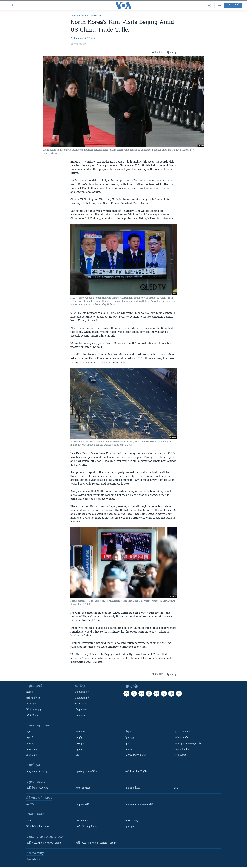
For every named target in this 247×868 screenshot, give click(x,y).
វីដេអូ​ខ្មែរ (30, 692)
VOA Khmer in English (86, 16)
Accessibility (131, 821)
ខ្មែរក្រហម (129, 749)
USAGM (30, 821)
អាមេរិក (30, 744)
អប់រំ (77, 755)
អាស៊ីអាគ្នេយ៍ (32, 755)
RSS (176, 788)
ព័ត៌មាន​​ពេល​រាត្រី (82, 698)
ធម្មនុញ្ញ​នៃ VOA (83, 804)
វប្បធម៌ (128, 744)
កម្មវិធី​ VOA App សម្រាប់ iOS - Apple (44, 843)
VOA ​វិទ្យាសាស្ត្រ (34, 710)
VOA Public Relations (38, 827)
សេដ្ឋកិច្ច (79, 738)
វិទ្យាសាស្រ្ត (129, 738)
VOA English (82, 821)
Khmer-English (182, 749)
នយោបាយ (80, 732)
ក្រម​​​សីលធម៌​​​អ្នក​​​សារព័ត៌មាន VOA (139, 804)
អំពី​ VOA (31, 804)
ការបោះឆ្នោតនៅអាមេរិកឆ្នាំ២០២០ (188, 744)
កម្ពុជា (29, 732)
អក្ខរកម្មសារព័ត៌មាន (182, 732)
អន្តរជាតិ (30, 738)
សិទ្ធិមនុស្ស (80, 744)
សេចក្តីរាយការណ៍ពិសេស (135, 755)
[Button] (157, 53)
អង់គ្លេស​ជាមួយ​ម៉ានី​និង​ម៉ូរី (37, 772)
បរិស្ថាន (128, 732)
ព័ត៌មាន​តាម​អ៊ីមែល (132, 788)
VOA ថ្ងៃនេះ (32, 704)
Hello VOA (80, 704)
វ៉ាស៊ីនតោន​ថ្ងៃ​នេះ (34, 698)
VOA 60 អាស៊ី (33, 716)
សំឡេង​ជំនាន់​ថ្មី (81, 710)
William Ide (77, 38)
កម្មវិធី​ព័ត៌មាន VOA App (37, 788)
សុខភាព (79, 749)
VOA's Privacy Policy (87, 827)
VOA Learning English (137, 772)
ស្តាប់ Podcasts (83, 788)
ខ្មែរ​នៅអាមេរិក (32, 749)
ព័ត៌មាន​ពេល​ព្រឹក (82, 692)
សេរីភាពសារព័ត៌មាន (182, 738)
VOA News (89, 38)
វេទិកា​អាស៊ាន (81, 716)
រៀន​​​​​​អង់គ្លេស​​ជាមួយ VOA (86, 772)
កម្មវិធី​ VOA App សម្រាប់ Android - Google (96, 843)
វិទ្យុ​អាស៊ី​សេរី (130, 827)
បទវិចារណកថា (180, 755)
